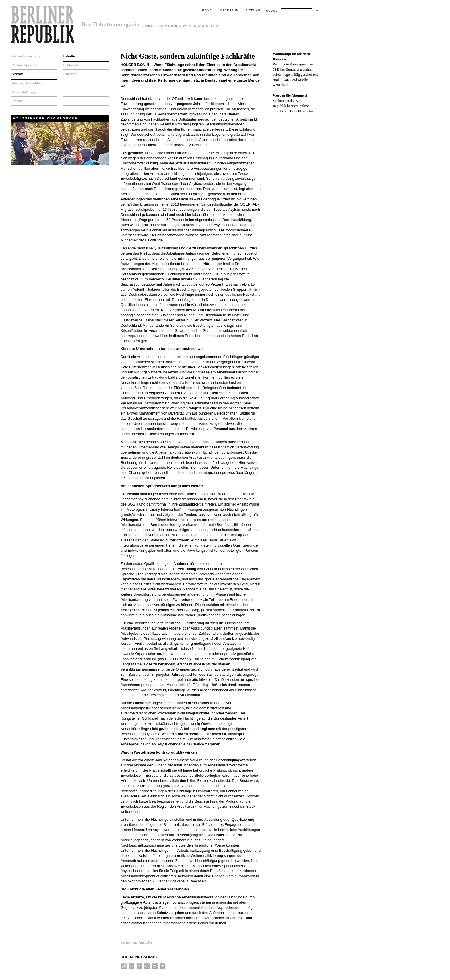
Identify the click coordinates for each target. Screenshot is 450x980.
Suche (272, 11)
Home (207, 10)
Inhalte (69, 56)
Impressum (229, 10)
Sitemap (253, 10)
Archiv (17, 74)
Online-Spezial (24, 65)
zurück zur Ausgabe (136, 942)
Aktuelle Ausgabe (26, 56)
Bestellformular (301, 111)
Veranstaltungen (25, 92)
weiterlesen (281, 85)
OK (317, 11)
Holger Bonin (135, 65)
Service (18, 101)
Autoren (70, 74)
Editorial (71, 65)
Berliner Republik (26, 83)
